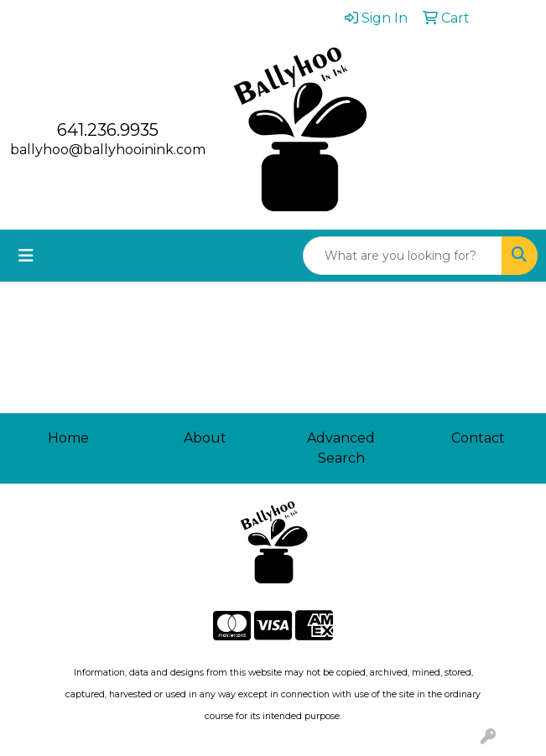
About (205, 438)
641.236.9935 (108, 130)
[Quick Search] (403, 256)
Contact (478, 438)
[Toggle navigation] (26, 256)
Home (68, 438)
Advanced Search (341, 448)
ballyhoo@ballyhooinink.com (108, 150)
